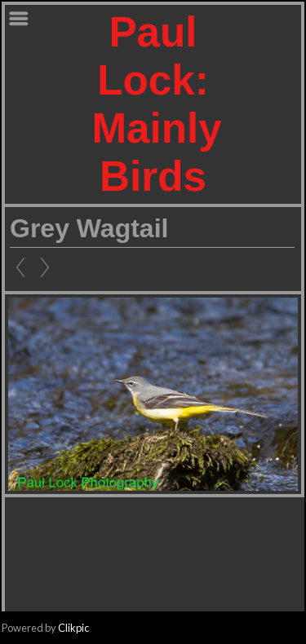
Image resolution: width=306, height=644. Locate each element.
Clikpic (73, 628)
